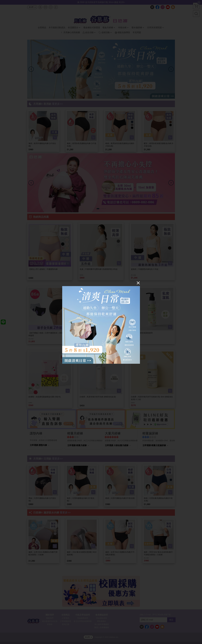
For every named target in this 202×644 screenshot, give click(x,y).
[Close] (138, 283)
